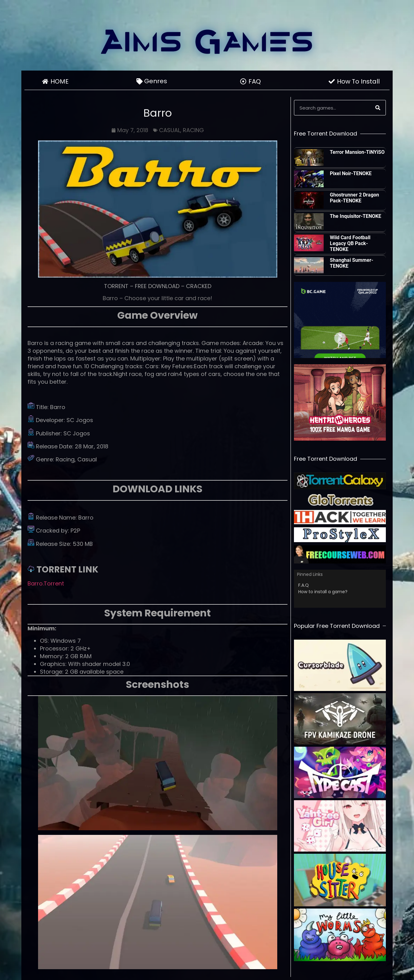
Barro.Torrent (46, 583)
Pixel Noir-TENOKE (351, 173)
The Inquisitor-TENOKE (356, 216)
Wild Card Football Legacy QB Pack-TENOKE (350, 243)
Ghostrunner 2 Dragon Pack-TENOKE (354, 198)
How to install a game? (323, 592)
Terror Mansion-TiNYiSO (357, 152)
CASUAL (170, 130)
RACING (193, 130)
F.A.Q (304, 585)
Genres (157, 81)
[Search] (378, 108)
